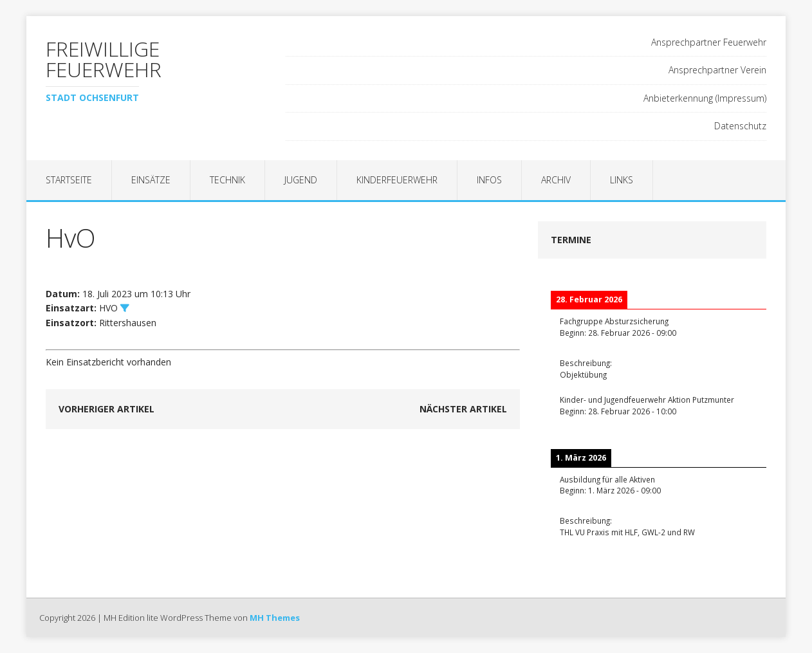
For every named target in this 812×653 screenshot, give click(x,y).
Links (622, 180)
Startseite (69, 180)
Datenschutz (740, 126)
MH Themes (275, 618)
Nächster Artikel (463, 409)
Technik (227, 180)
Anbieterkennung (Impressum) (705, 98)
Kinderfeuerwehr (397, 180)
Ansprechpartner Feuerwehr (709, 42)
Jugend (301, 180)
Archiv (556, 180)
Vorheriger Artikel (106, 409)
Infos (489, 180)
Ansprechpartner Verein (717, 70)
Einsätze (151, 180)
